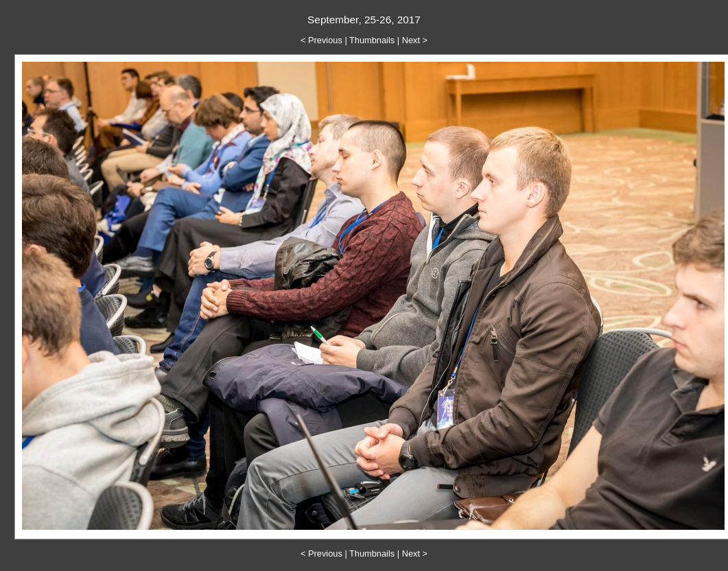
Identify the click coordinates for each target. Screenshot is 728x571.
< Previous (321, 40)
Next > (415, 40)
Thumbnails (372, 40)
